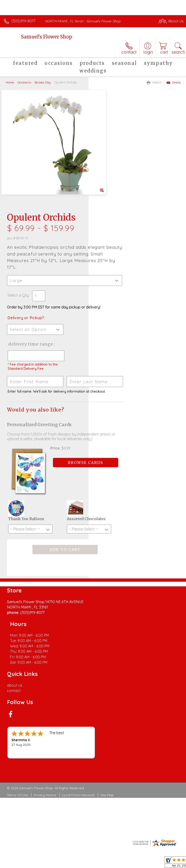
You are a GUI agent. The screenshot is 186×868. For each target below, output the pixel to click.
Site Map (107, 640)
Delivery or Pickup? (114, 199)
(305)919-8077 (23, 21)
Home (10, 82)
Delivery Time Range (111, 230)
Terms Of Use (17, 640)
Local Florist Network (78, 640)
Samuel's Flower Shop (46, 37)
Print (154, 83)
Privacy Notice (45, 640)
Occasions (24, 82)
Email (174, 83)
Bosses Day (43, 82)
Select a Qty (107, 172)
